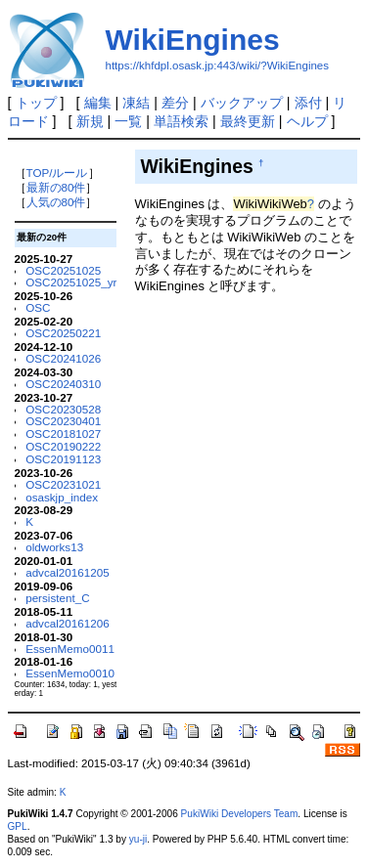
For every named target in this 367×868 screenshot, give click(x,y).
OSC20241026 (63, 358)
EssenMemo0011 (70, 649)
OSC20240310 (63, 384)
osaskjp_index (62, 497)
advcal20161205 (68, 572)
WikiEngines (193, 40)
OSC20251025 (63, 270)
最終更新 (248, 121)
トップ (36, 103)
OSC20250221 (63, 333)
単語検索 (181, 121)
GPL (18, 826)
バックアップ (242, 103)
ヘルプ (307, 121)
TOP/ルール (57, 173)
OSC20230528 (63, 409)
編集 (98, 103)
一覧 (128, 121)
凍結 (136, 103)
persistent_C (57, 598)
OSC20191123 (63, 459)
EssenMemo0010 (70, 673)
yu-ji (138, 839)
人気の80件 (56, 202)
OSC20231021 (63, 484)
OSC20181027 (63, 434)
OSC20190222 (63, 446)
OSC (38, 307)
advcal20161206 (68, 623)
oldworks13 (54, 547)
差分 (175, 103)
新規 (90, 121)
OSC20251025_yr (71, 282)
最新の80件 (56, 187)
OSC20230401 (63, 421)
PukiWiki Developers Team (240, 814)
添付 (308, 103)
